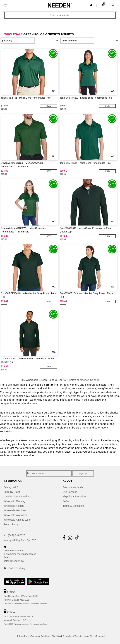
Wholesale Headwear (15, 510)
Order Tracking (17, 568)
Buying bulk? (11, 487)
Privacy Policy (23, 636)
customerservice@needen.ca (20, 554)
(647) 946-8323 (17, 535)
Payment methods (73, 487)
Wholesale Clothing (14, 501)
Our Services (70, 492)
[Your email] (49, 473)
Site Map (56, 636)
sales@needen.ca (14, 561)
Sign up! (83, 473)
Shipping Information (74, 497)
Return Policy (11, 524)
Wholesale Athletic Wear (17, 520)
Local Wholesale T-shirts (17, 497)
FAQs (66, 501)
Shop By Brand (12, 492)
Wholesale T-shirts (14, 506)
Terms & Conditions (74, 506)
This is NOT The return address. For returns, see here (25, 604)
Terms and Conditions (41, 636)
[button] (91, 5)
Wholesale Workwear (15, 515)
